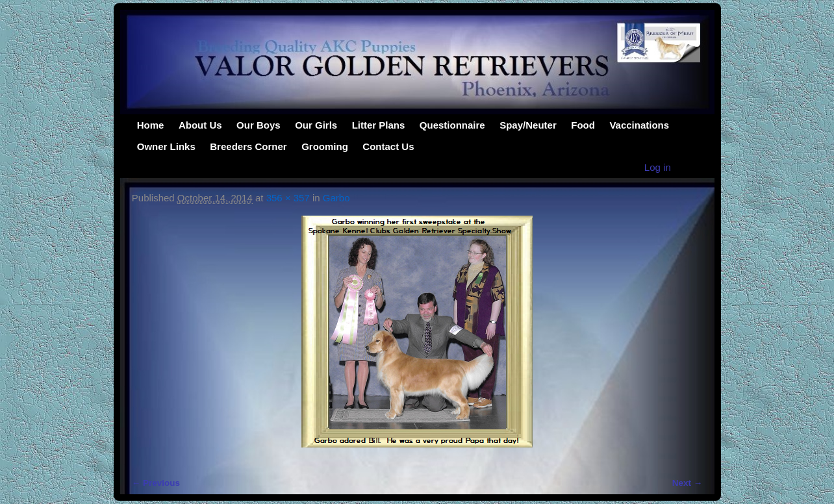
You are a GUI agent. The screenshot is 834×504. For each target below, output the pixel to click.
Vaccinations (639, 125)
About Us (200, 125)
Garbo (336, 198)
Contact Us (388, 146)
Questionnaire (452, 125)
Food (583, 125)
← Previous (156, 483)
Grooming (325, 146)
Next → (688, 483)
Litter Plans (379, 125)
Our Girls (316, 125)
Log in (658, 167)
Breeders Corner (248, 146)
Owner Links (166, 146)
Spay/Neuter (528, 125)
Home (151, 125)
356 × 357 (288, 198)
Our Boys (259, 125)
